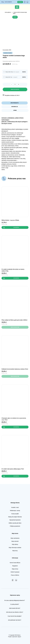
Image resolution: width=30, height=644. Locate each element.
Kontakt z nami (15, 507)
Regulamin (15, 566)
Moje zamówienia (15, 538)
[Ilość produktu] (15, 84)
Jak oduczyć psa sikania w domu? (15, 612)
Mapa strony (15, 569)
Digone (19, 637)
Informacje (15, 107)
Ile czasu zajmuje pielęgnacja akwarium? (15, 600)
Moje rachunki (15, 541)
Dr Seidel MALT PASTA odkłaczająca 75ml (13, 469)
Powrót (15, 17)
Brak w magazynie (15, 327)
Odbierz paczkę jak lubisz (15, 523)
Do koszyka (16, 227)
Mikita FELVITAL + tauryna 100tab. (10, 220)
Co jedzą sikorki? (15, 604)
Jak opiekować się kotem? (15, 620)
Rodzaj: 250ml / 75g (9, 77)
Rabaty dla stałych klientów (15, 517)
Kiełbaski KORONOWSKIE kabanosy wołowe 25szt (15, 369)
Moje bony (15, 551)
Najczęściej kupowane (15, 520)
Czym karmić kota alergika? (15, 616)
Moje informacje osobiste (15, 548)
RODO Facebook (15, 572)
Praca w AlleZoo (15, 575)
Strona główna (8, 12)
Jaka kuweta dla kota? (15, 608)
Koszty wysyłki (15, 514)
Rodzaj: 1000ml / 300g (9, 72)
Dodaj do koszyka (15, 89)
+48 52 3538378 (8, 2)
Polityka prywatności (15, 526)
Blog (3, 2)
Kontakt (20, 2)
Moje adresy (15, 544)
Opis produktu (15, 103)
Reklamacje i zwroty (15, 511)
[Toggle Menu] (17, 7)
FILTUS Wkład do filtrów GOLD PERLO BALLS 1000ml (14, 320)
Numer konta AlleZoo (15, 563)
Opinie (15, 110)
